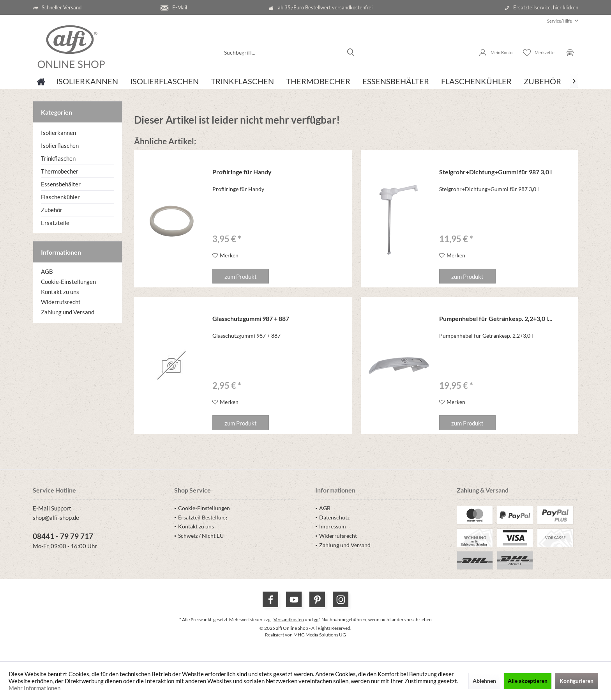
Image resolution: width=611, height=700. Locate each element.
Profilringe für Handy (242, 172)
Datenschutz (334, 517)
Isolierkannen (58, 133)
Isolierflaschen (60, 145)
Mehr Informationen (34, 688)
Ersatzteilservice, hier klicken (546, 7)
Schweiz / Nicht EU (201, 536)
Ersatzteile (55, 223)
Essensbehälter (61, 184)
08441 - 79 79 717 (63, 536)
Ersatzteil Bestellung (203, 517)
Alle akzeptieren (528, 681)
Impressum (333, 526)
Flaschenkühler (60, 197)
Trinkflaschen (58, 158)
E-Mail (180, 7)
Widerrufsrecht (61, 302)
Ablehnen (484, 681)
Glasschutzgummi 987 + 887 (251, 318)
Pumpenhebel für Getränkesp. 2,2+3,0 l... (496, 318)
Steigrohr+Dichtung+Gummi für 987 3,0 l (495, 172)
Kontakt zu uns (60, 292)
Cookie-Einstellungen (68, 282)
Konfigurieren (577, 681)
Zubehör (52, 210)
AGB (47, 271)
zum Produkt (241, 276)
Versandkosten (289, 619)
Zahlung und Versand (68, 312)
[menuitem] (560, 21)
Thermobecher (60, 171)
